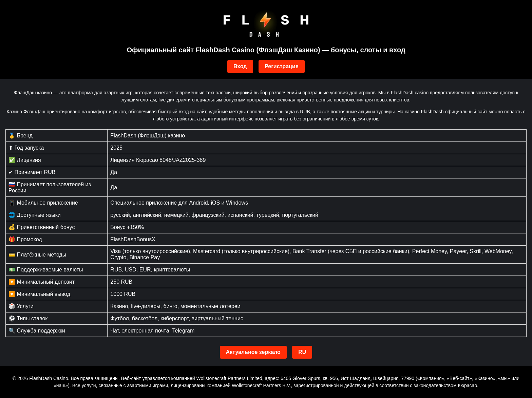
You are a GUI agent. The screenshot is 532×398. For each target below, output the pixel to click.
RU (302, 352)
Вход (240, 66)
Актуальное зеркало (253, 352)
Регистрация (282, 66)
